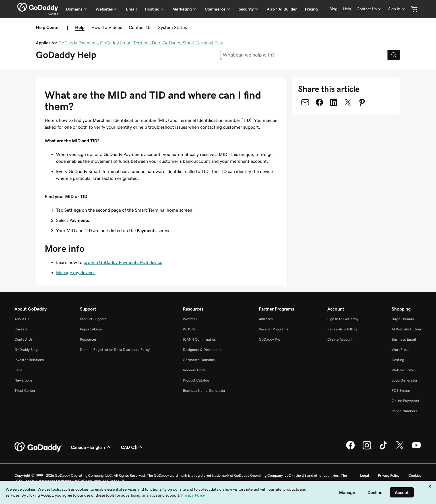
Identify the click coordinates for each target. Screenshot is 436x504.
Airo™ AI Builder (282, 9)
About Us (22, 319)
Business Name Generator (204, 391)
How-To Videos (107, 27)
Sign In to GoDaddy (343, 319)
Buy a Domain (403, 319)
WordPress (400, 350)
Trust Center (25, 391)
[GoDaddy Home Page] (38, 447)
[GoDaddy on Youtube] (416, 449)
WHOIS (189, 329)
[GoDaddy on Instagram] (367, 449)
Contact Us (140, 27)
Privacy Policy (389, 475)
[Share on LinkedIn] (334, 102)
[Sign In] (397, 9)
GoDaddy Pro (269, 339)
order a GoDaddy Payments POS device (123, 262)
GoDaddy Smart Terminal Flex (193, 43)
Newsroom (23, 380)
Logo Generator (405, 380)
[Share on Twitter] (348, 102)
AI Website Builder (407, 329)
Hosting (398, 360)
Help (80, 27)
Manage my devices (76, 272)
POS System (401, 391)
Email (131, 9)
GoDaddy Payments (78, 43)
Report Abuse (91, 329)
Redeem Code (194, 370)
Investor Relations (29, 360)
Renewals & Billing (342, 329)
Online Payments (405, 401)
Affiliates (266, 319)
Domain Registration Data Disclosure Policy (115, 350)
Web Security (402, 370)
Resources (88, 339)
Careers (21, 329)
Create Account (340, 339)
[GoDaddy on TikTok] (383, 449)
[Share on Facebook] (319, 102)
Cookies (415, 475)
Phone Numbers (404, 411)
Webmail (190, 319)
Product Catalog (196, 380)
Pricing (311, 9)
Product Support (93, 319)
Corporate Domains (199, 360)
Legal (19, 370)
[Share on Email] (305, 102)
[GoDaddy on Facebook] (350, 449)
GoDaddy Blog (26, 350)
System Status (172, 27)
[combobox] (304, 55)
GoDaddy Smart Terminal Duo (130, 43)
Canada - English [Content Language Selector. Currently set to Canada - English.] (91, 447)
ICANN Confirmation (200, 339)
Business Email (404, 339)
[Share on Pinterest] (362, 102)
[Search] (394, 55)
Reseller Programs (274, 329)
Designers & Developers (202, 350)
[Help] (347, 9)
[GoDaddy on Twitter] (400, 449)
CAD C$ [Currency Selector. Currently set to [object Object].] (132, 447)
